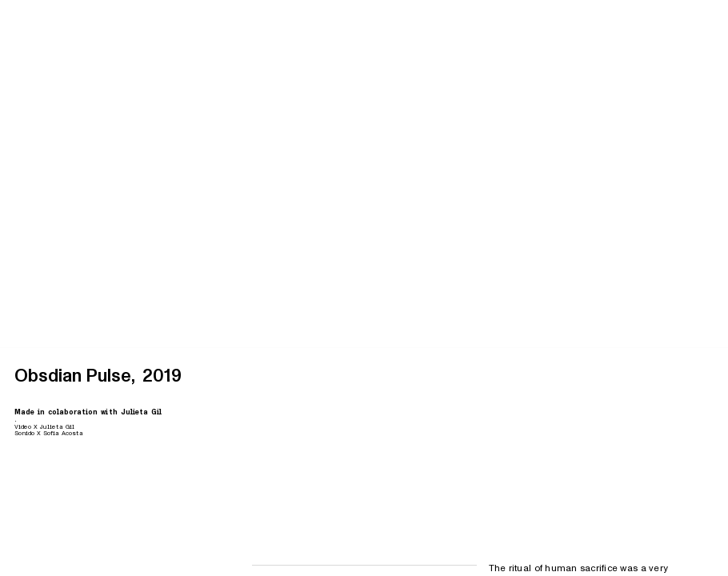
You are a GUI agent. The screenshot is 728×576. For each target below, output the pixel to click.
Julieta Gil (141, 412)
